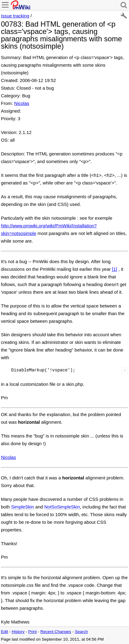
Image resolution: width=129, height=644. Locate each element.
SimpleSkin (22, 507)
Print (32, 632)
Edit (4, 632)
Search (81, 632)
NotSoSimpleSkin (62, 507)
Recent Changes (56, 632)
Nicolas (22, 103)
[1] (114, 269)
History (18, 632)
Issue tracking (15, 16)
